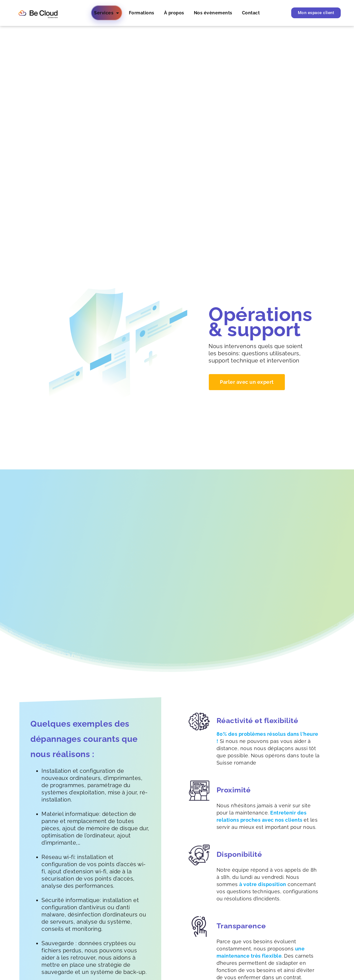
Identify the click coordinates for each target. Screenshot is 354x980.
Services (107, 13)
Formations (142, 13)
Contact (251, 13)
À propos (174, 13)
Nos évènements (213, 13)
